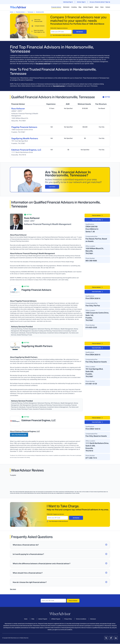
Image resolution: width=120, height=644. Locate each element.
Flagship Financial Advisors (24, 127)
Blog (80, 7)
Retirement (66, 7)
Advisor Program (88, 7)
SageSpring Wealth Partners (25, 138)
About (97, 7)
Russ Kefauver (18, 109)
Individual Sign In (68, 2)
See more (13, 589)
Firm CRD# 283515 (93, 355)
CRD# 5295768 (91, 227)
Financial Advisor (56, 7)
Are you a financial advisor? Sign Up (100, 2)
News (102, 7)
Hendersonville (40, 12)
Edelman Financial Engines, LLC (26, 150)
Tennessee (30, 12)
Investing (74, 7)
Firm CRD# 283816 (93, 298)
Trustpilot (13, 475)
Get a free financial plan (19, 435)
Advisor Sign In (81, 2)
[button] (60, 545)
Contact (108, 7)
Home (12, 12)
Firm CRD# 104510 (93, 429)
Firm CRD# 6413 (92, 229)
